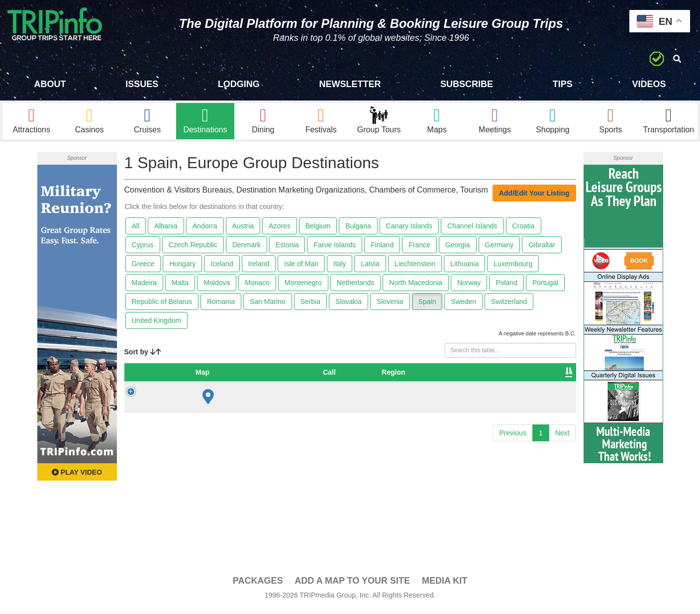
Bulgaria (358, 230)
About (50, 84)
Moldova (217, 287)
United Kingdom (157, 324)
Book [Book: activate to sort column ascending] (508, 376)
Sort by (143, 355)
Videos (649, 84)
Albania (166, 230)
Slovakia (349, 306)
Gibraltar (542, 249)
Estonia (287, 249)
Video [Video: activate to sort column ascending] (469, 376)
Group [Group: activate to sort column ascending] (548, 376)
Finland (382, 249)
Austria (243, 230)
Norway (469, 287)
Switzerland (509, 306)
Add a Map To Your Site (352, 585)
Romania (221, 306)
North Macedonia (416, 287)
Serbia (310, 306)
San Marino (268, 306)
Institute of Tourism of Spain (353, 401)
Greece (143, 268)
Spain (427, 306)
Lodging (239, 84)
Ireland (259, 268)
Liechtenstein (415, 268)
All (136, 230)
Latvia (370, 268)
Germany (500, 249)
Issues (142, 84)
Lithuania (464, 268)
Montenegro (303, 287)
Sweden (463, 306)
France (419, 249)
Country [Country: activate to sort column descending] (197, 376)
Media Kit (445, 585)
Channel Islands (472, 230)
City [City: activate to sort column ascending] (283, 376)
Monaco (257, 287)
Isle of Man (301, 268)
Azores (280, 230)
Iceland (222, 268)
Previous (512, 436)
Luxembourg (513, 268)
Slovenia (390, 306)
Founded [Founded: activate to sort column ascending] (423, 376)
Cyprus (143, 249)
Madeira (145, 287)
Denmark (247, 249)
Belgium (318, 230)
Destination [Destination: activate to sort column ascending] (329, 376)
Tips (563, 84)
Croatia (524, 230)
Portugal (545, 287)
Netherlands (356, 287)
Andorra (205, 230)
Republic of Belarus (162, 306)
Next (562, 436)
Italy (340, 268)
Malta (180, 287)
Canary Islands (409, 230)
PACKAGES (258, 585)
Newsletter (350, 84)
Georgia (458, 249)
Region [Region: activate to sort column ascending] (244, 376)
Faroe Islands (335, 249)
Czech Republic (193, 249)
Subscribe (467, 84)
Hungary (182, 268)
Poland (506, 287)
